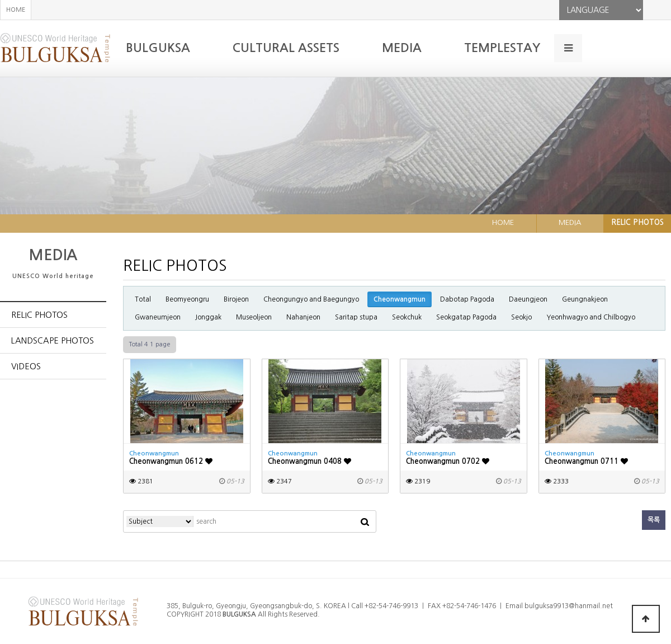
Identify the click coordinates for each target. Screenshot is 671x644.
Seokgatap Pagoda (466, 317)
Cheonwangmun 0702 (448, 461)
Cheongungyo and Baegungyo (311, 299)
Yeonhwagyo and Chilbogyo (591, 317)
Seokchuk (407, 317)
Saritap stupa (356, 317)
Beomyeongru (187, 299)
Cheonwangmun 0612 (171, 461)
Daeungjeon (528, 299)
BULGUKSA (158, 48)
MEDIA (402, 48)
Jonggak (208, 317)
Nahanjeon (303, 317)
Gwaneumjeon (158, 317)
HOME (16, 10)
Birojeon (236, 299)
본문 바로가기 (0, 0)
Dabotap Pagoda (467, 299)
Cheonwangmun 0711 (586, 461)
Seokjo (521, 317)
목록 (654, 520)
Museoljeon (254, 317)
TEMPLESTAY (502, 48)
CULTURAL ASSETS (286, 48)
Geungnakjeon (585, 299)
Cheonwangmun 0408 (309, 461)
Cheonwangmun (400, 299)
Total (143, 299)
